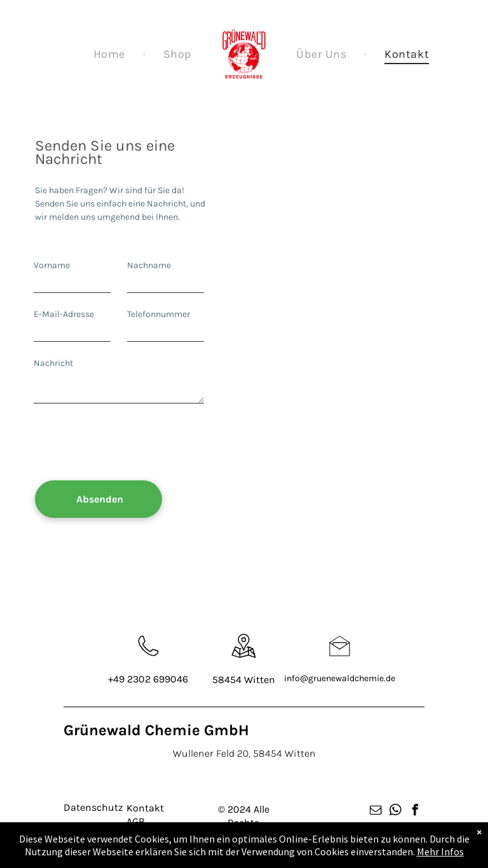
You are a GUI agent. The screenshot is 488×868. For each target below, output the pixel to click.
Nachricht (53, 363)
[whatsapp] (396, 812)
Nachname (149, 265)
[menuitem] (111, 54)
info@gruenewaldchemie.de (340, 678)
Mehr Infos (440, 851)
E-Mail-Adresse (64, 314)
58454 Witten (244, 680)
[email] (376, 812)
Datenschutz (93, 807)
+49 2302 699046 (148, 679)
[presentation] (130, 443)
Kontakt (145, 808)
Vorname (52, 265)
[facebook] (416, 812)
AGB (136, 821)
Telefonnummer (159, 314)
